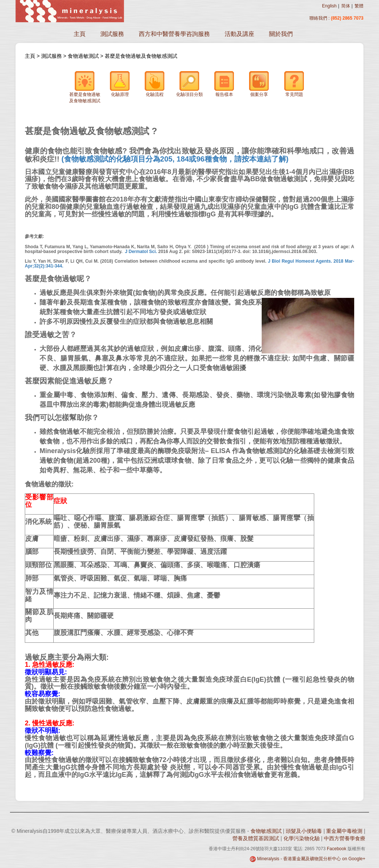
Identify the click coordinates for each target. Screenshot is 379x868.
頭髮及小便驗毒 (304, 831)
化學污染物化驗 (302, 838)
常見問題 (294, 84)
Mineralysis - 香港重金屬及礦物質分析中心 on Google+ (311, 859)
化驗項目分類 (189, 84)
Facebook (337, 849)
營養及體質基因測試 (256, 838)
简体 (346, 6)
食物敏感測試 (266, 831)
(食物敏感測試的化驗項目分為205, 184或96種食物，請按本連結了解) (175, 159)
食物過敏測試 (83, 56)
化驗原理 (120, 84)
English (329, 6)
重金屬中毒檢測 (344, 831)
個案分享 (259, 84)
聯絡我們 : (320, 18)
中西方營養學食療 (345, 838)
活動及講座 (239, 34)
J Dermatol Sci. (141, 252)
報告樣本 (224, 84)
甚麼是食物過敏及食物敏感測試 (141, 56)
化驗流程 (155, 84)
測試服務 (112, 34)
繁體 (359, 6)
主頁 (80, 34)
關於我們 (281, 34)
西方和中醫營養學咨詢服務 (174, 34)
